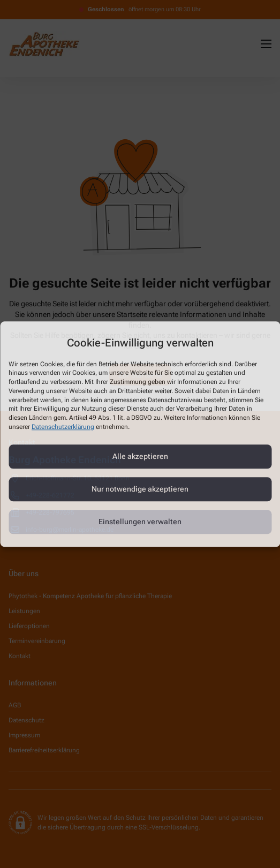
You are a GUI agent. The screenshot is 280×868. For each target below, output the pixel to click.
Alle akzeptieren (140, 457)
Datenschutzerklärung (63, 427)
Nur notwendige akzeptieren (140, 489)
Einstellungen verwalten (140, 522)
